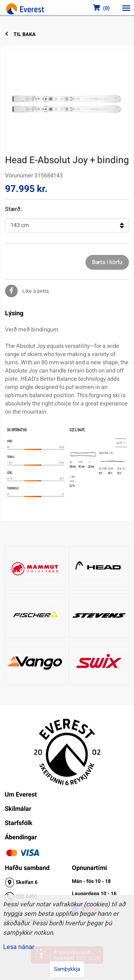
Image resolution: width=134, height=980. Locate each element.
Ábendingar (21, 837)
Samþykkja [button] (67, 969)
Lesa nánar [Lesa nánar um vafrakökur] (19, 947)
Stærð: (13, 209)
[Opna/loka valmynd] (126, 8)
